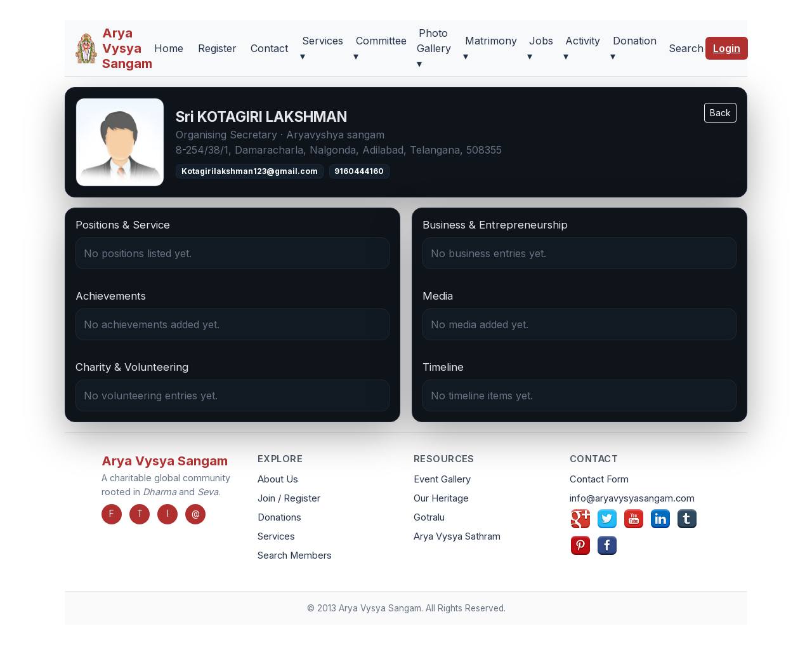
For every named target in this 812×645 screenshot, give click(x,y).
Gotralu (429, 517)
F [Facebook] (112, 514)
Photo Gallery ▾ (434, 48)
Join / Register (289, 498)
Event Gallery (442, 479)
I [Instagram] (168, 514)
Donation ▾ (633, 48)
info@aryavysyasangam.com (632, 498)
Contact (269, 48)
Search (686, 48)
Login (727, 48)
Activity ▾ (582, 48)
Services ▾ (322, 48)
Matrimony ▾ (490, 48)
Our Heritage (441, 498)
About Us (278, 479)
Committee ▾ (380, 48)
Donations (279, 517)
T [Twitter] (140, 514)
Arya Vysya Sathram (457, 536)
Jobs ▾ (540, 48)
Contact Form (599, 479)
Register (217, 48)
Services (276, 536)
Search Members (295, 555)
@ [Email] (196, 514)
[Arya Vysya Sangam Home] (114, 48)
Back (720, 113)
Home (169, 48)
